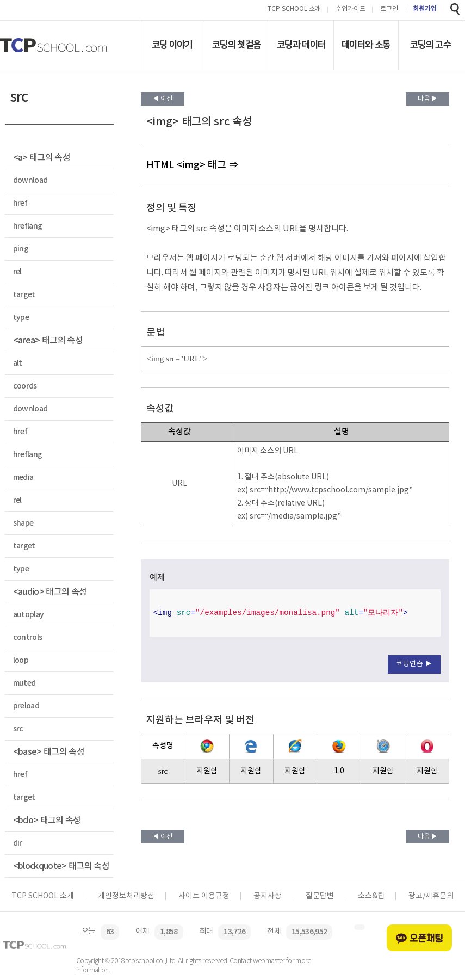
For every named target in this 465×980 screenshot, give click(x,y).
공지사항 (268, 896)
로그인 (389, 10)
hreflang (28, 226)
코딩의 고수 (430, 45)
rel (17, 272)
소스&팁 (371, 896)
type (21, 318)
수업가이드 (351, 10)
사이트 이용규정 (204, 896)
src (18, 729)
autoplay (29, 615)
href (20, 203)
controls (28, 637)
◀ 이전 (162, 99)
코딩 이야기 (172, 45)
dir (18, 843)
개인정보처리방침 (126, 896)
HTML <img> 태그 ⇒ (192, 165)
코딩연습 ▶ (414, 664)
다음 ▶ (428, 99)
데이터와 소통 (366, 45)
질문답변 (320, 896)
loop (21, 660)
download (30, 180)
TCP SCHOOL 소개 (294, 10)
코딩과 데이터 (301, 45)
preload (26, 706)
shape (23, 523)
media (23, 477)
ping (21, 249)
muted (24, 683)
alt (18, 363)
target (24, 295)
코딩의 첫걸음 (236, 45)
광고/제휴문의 (431, 896)
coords (25, 386)
